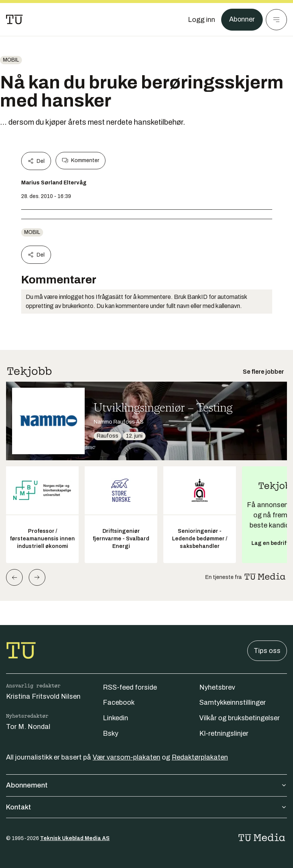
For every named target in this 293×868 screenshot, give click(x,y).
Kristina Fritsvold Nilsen (43, 696)
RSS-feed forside (130, 687)
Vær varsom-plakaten (126, 757)
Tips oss (267, 651)
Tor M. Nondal (28, 727)
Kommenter (81, 161)
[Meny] (276, 20)
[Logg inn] (201, 20)
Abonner (242, 20)
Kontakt (146, 807)
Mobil (11, 60)
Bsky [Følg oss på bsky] (111, 733)
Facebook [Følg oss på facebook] (119, 702)
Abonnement (146, 785)
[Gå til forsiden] (14, 20)
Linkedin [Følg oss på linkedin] (115, 718)
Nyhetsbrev (217, 687)
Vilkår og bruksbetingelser (240, 718)
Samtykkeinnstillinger (233, 702)
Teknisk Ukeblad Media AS (75, 838)
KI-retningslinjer (224, 733)
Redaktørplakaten (200, 757)
